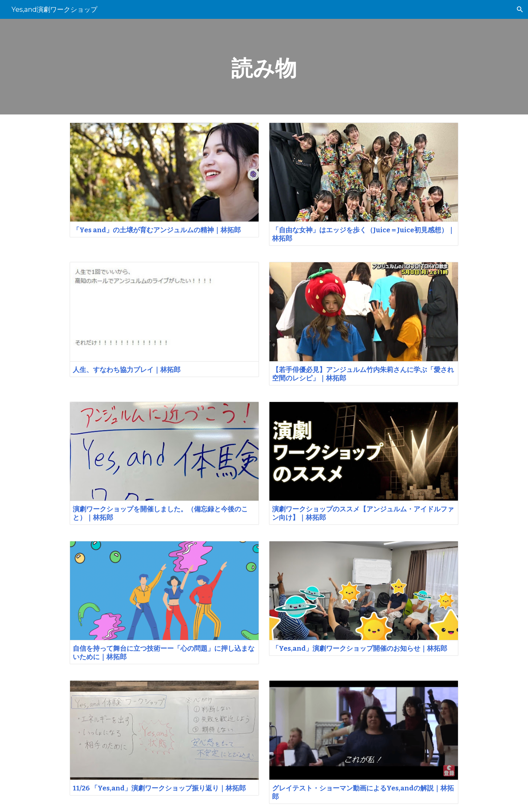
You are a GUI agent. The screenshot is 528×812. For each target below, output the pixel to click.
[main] (264, 67)
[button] (520, 9)
